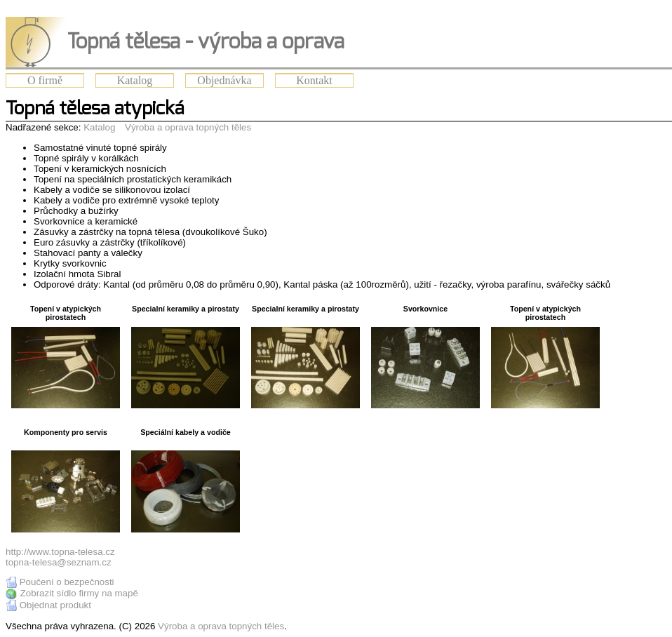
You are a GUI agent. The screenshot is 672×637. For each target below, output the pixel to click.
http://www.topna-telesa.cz (60, 552)
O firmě (45, 80)
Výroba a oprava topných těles (188, 127)
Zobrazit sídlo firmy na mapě (79, 593)
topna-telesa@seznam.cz (59, 562)
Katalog (135, 80)
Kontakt (314, 80)
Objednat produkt (55, 605)
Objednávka (224, 80)
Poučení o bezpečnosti (67, 582)
